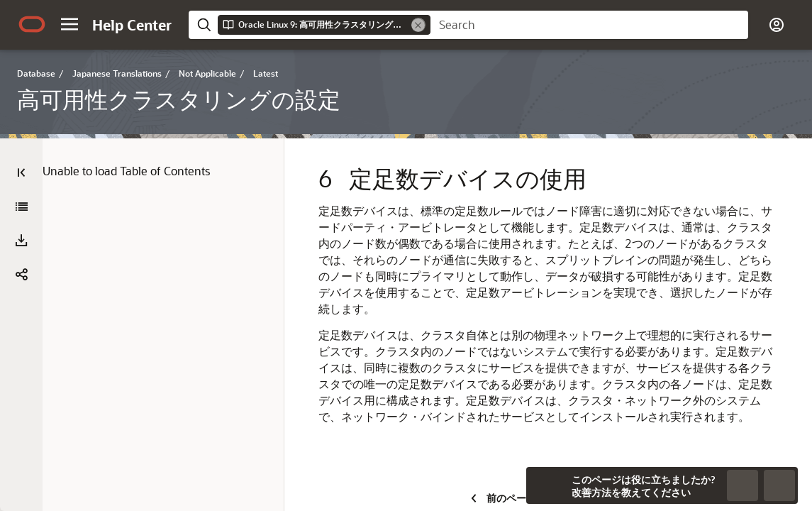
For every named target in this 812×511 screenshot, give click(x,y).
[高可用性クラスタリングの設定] (21, 207)
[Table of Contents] (21, 172)
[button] (69, 24)
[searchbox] (589, 25)
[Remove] (418, 25)
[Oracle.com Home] (32, 24)
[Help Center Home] (132, 25)
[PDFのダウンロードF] (21, 241)
